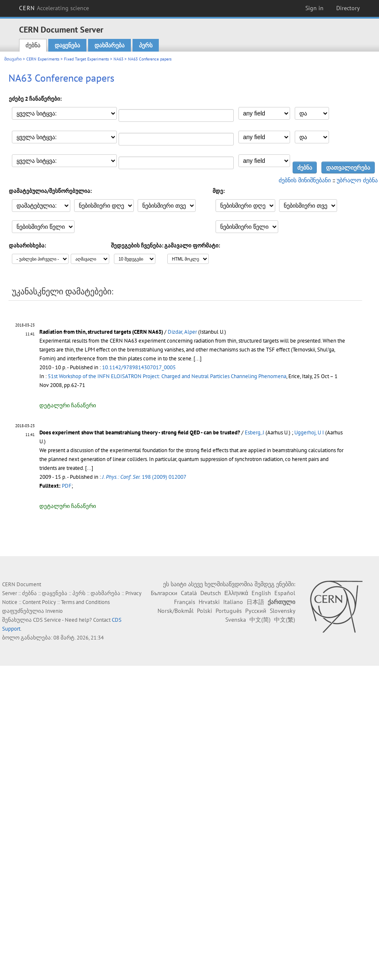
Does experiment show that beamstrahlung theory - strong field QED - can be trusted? (140, 432)
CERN (54, 8)
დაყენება (67, 45)
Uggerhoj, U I (309, 432)
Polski (205, 611)
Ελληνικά (236, 593)
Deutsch (211, 593)
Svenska (236, 620)
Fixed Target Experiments (86, 59)
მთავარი (13, 59)
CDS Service (47, 620)
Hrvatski (209, 602)
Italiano (233, 602)
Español (285, 593)
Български (164, 593)
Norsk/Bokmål (176, 611)
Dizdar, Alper (182, 332)
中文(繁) (285, 620)
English (261, 593)
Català (189, 593)
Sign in (314, 8)
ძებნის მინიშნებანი (305, 180)
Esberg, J (255, 432)
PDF (67, 486)
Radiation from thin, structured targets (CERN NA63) (101, 332)
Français (185, 602)
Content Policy (39, 602)
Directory (348, 8)
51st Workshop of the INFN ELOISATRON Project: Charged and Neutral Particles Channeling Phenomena (167, 376)
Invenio (54, 611)
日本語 (255, 602)
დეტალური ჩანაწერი (68, 405)
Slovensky (282, 611)
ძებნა (33, 45)
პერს (146, 45)
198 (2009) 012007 (144, 477)
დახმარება (109, 45)
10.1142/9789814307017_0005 (139, 367)
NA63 (118, 59)
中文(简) (260, 620)
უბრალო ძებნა (357, 180)
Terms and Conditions (85, 602)
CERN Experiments (43, 59)
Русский (256, 611)
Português (229, 611)
